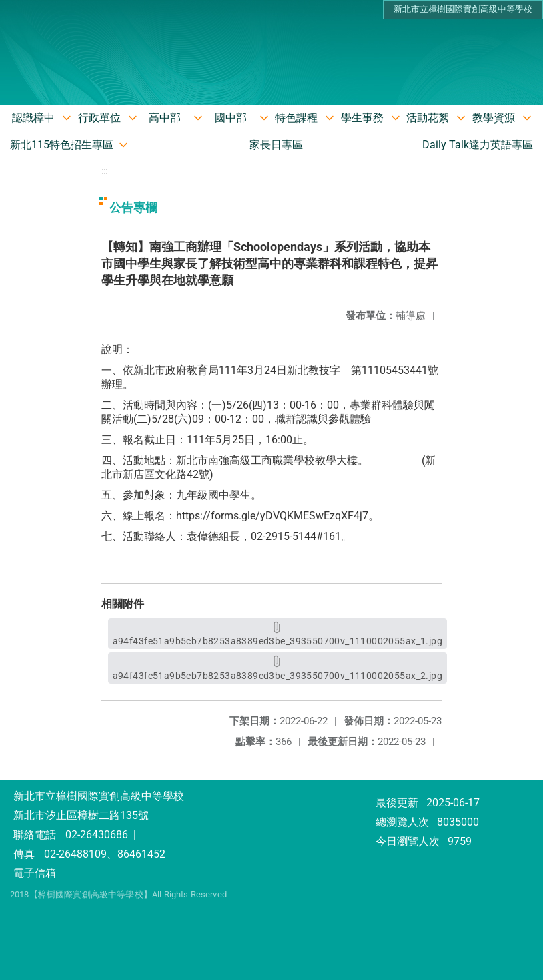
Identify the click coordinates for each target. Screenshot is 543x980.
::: (104, 171)
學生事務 (362, 118)
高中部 (165, 118)
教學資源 (494, 118)
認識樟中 (33, 118)
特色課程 (296, 118)
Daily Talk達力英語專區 (478, 145)
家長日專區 (276, 145)
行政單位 (99, 118)
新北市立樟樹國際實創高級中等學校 (463, 9)
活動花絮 (428, 118)
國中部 (231, 118)
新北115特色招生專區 (62, 145)
